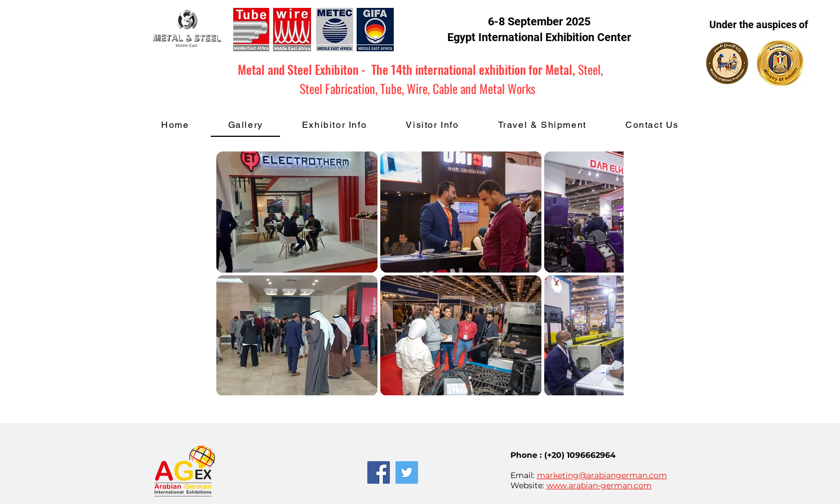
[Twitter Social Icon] (407, 472)
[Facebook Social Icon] (379, 472)
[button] (334, 125)
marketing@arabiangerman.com (602, 475)
